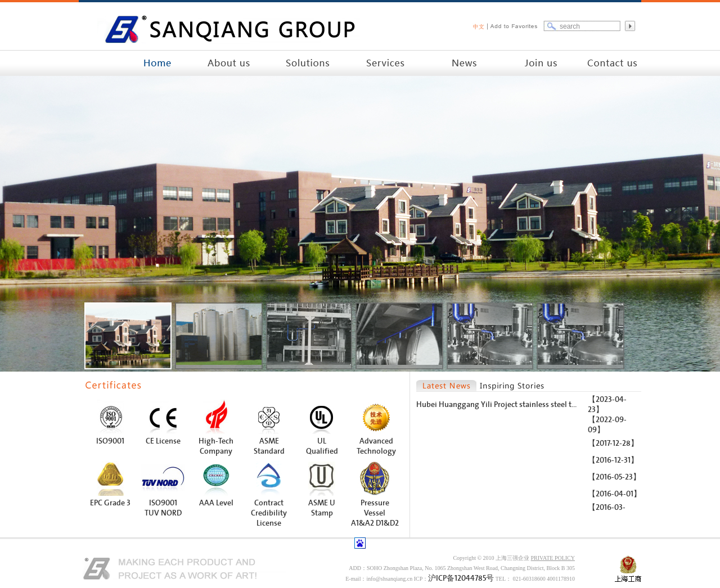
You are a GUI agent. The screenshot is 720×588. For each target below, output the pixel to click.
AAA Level (216, 503)
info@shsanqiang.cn (389, 579)
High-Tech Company (216, 446)
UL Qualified (322, 446)
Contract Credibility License (269, 513)
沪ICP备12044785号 (461, 578)
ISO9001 (110, 441)
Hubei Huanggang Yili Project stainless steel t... (496, 404)
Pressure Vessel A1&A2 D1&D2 (375, 513)
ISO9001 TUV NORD (163, 508)
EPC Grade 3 (110, 503)
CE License (163, 441)
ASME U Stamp (322, 508)
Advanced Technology (376, 446)
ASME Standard (269, 446)
